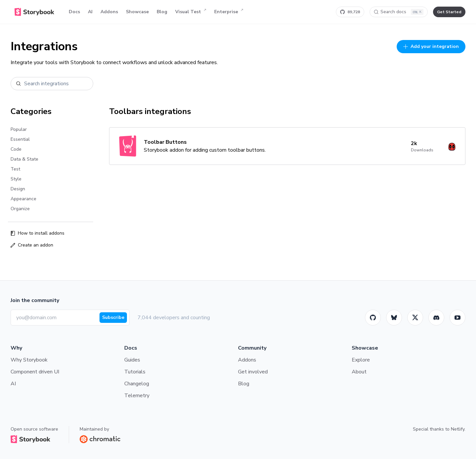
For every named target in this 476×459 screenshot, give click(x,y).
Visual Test (191, 12)
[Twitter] (415, 318)
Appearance (23, 199)
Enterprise (229, 12)
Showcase (137, 12)
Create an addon (32, 245)
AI (90, 12)
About (359, 372)
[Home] (34, 12)
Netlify (458, 429)
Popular (19, 129)
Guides (132, 360)
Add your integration (431, 46)
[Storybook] (436, 318)
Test (15, 169)
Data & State (24, 159)
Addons (109, 12)
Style (16, 179)
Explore (361, 360)
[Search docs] (399, 12)
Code (16, 149)
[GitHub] (373, 318)
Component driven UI (35, 372)
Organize (20, 209)
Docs (74, 12)
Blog (162, 12)
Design (18, 189)
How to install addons (38, 233)
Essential (20, 139)
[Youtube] (457, 318)
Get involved (253, 372)
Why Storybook (29, 360)
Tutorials (135, 372)
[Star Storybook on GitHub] (350, 12)
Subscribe (113, 317)
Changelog (137, 384)
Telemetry (137, 396)
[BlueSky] (394, 318)
